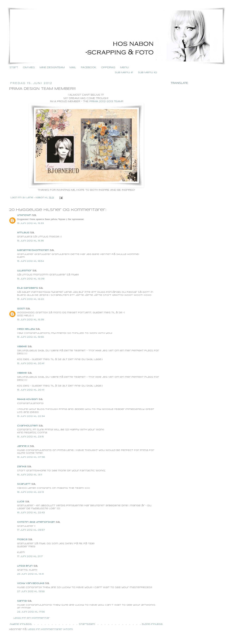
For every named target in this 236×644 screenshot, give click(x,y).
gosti (21, 309)
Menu (124, 68)
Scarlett (24, 484)
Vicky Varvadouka (31, 583)
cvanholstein (27, 426)
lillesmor (24, 271)
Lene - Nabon (36, 198)
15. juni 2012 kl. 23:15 (30, 437)
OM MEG (29, 68)
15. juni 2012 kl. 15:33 (30, 223)
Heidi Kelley (26, 329)
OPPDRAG (108, 68)
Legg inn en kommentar (32, 618)
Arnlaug (23, 233)
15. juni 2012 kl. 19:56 (30, 337)
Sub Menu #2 (147, 73)
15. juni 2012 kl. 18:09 (31, 279)
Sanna (22, 601)
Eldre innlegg (152, 624)
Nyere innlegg (21, 624)
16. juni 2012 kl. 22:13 (30, 492)
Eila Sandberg (27, 288)
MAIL (73, 68)
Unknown (24, 215)
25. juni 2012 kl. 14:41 (30, 574)
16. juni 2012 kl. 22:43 (31, 513)
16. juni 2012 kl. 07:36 (31, 457)
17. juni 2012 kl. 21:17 (30, 556)
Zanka (22, 467)
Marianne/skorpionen (33, 250)
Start (14, 68)
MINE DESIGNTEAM (52, 68)
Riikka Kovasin (27, 399)
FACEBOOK (89, 68)
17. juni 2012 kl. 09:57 (31, 530)
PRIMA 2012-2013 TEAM (106, 101)
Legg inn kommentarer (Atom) (50, 629)
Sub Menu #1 (124, 73)
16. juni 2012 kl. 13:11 (30, 475)
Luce (21, 502)
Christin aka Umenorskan (36, 522)
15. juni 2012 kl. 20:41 (31, 363)
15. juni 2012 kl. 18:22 (31, 299)
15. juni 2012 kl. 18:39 (31, 320)
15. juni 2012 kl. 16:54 (30, 261)
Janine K (23, 446)
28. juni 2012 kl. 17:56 (31, 612)
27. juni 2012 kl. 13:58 (31, 591)
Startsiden (87, 624)
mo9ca (22, 540)
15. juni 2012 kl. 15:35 (30, 241)
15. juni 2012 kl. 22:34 (31, 416)
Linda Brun (25, 566)
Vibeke (22, 347)
